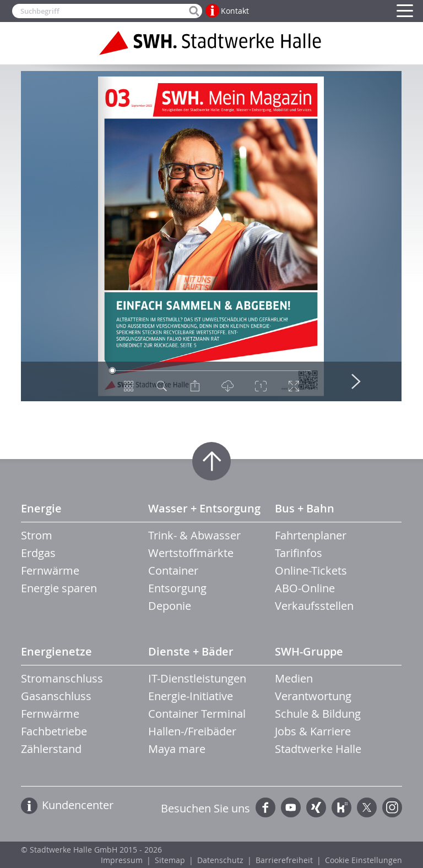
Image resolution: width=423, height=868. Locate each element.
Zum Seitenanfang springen (211, 461)
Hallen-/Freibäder (192, 731)
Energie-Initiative (191, 696)
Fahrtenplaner (311, 535)
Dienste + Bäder (191, 651)
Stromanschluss (62, 678)
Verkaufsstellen (314, 606)
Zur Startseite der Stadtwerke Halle (211, 43)
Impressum (122, 860)
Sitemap (170, 860)
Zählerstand (51, 749)
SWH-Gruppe (309, 651)
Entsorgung (177, 588)
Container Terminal (197, 714)
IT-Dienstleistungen (197, 678)
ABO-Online (305, 588)
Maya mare (177, 749)
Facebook (265, 807)
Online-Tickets (311, 571)
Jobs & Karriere (313, 731)
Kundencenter (78, 805)
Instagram (392, 807)
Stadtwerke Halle (318, 749)
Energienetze (56, 651)
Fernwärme (50, 571)
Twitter (367, 807)
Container (173, 571)
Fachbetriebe (54, 731)
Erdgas (38, 553)
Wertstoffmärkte (191, 553)
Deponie (170, 606)
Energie (41, 508)
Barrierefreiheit (284, 860)
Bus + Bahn (305, 508)
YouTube (291, 807)
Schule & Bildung (318, 714)
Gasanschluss (56, 696)
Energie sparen (59, 588)
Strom (37, 535)
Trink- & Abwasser (194, 535)
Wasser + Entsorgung (204, 508)
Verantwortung (313, 696)
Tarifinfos (299, 553)
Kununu (341, 807)
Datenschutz (220, 860)
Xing (316, 807)
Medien (294, 678)
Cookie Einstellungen (364, 860)
